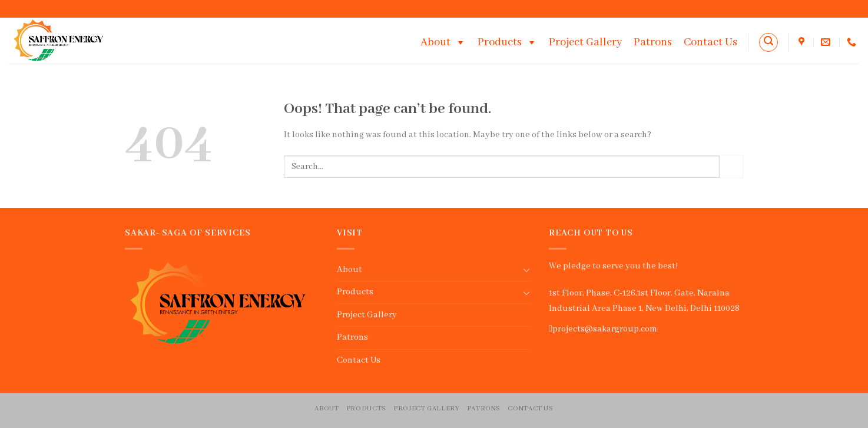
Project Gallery (585, 42)
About (443, 42)
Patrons (653, 42)
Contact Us (710, 42)
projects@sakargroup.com (605, 329)
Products (507, 42)
